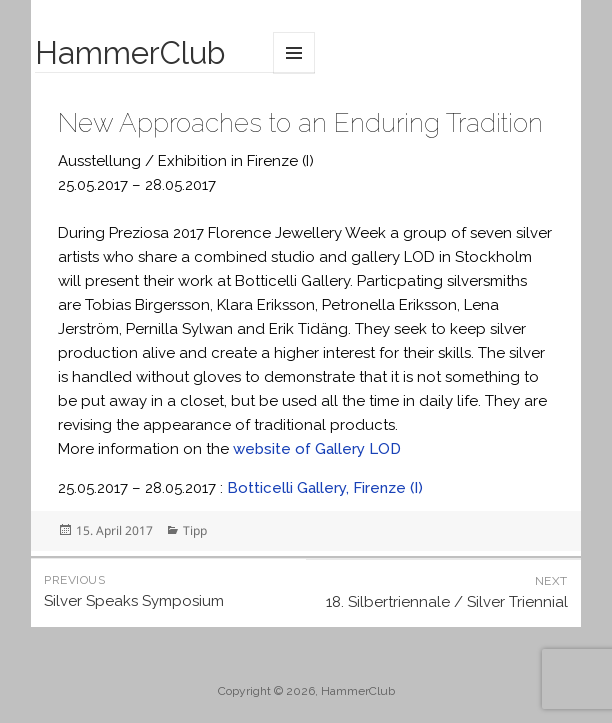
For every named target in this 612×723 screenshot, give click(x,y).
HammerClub (130, 53)
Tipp (195, 530)
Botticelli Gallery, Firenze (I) (325, 488)
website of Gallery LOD (317, 449)
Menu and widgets (294, 53)
